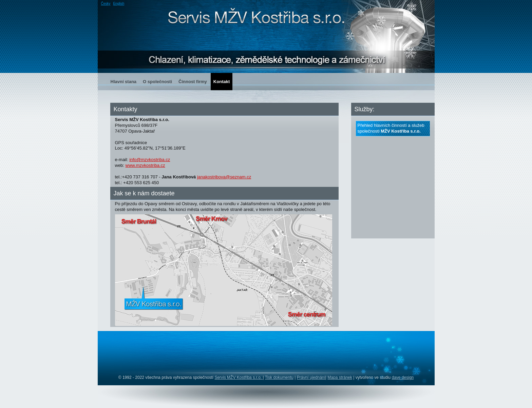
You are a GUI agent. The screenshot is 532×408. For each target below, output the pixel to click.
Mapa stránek (340, 377)
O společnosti (157, 82)
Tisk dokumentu (279, 377)
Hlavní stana (124, 82)
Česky (106, 4)
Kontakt (222, 82)
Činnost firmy (193, 82)
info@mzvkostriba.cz (150, 160)
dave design (403, 377)
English (119, 4)
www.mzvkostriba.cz (145, 165)
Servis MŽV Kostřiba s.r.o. (239, 377)
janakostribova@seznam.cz (224, 177)
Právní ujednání (311, 377)
